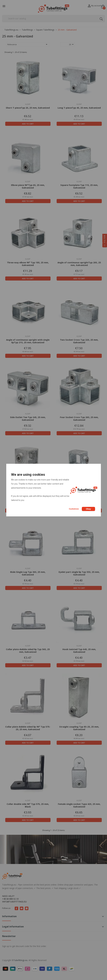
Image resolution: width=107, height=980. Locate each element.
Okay (88, 509)
